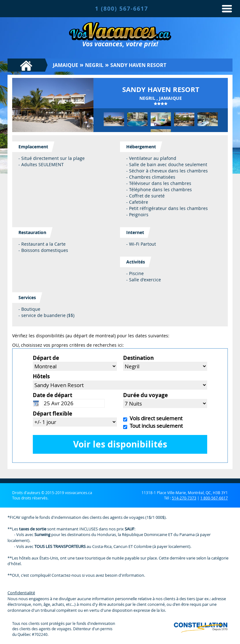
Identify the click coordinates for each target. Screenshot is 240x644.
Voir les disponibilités (120, 444)
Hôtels (41, 376)
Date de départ (52, 395)
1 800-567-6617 (214, 498)
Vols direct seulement (155, 418)
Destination (138, 358)
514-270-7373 (184, 498)
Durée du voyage (145, 395)
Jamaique (65, 65)
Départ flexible (52, 414)
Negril (94, 65)
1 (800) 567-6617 (122, 9)
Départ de (46, 358)
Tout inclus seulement (155, 426)
